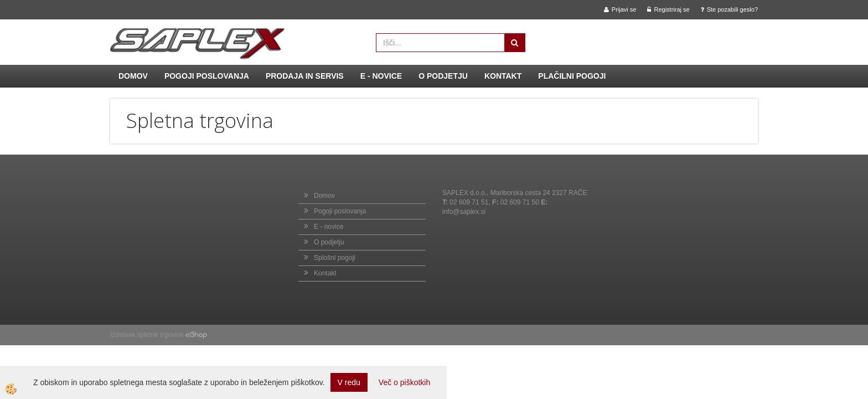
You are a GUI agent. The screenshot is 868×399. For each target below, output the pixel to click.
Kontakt (503, 76)
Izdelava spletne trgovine (147, 335)
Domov (133, 76)
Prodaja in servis (305, 76)
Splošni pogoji (335, 258)
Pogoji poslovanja (207, 76)
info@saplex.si (464, 212)
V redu (349, 382)
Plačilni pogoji (572, 76)
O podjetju (443, 76)
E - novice (381, 76)
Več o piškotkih (404, 382)
